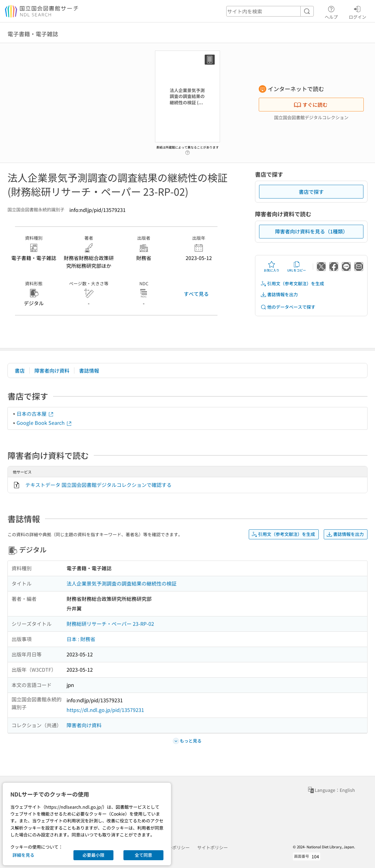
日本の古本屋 (35, 414)
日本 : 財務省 (81, 639)
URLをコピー (297, 267)
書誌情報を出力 (279, 294)
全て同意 (143, 855)
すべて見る (196, 294)
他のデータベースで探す (288, 307)
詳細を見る (23, 855)
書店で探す (311, 192)
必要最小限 (93, 855)
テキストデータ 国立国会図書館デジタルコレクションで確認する (98, 485)
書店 (20, 370)
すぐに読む (311, 105)
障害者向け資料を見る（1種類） (311, 231)
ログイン (357, 12)
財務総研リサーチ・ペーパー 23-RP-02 (110, 624)
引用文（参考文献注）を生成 (292, 284)
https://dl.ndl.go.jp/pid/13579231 (105, 710)
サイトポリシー (212, 847)
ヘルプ (331, 12)
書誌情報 (89, 370)
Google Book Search (44, 423)
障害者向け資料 (52, 370)
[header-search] (270, 11)
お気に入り (272, 267)
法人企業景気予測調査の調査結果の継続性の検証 (122, 583)
